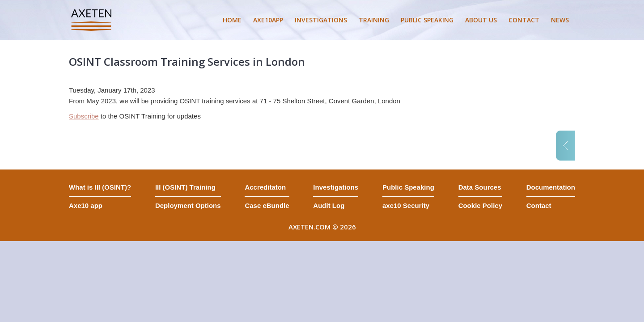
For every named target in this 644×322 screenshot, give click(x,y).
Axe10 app (86, 205)
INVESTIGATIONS (321, 20)
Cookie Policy (480, 205)
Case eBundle (267, 205)
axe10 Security (406, 205)
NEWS (560, 20)
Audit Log (329, 205)
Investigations (336, 187)
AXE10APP (268, 20)
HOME (232, 20)
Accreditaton (265, 187)
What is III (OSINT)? (100, 187)
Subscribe (84, 116)
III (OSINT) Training (185, 187)
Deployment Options (188, 205)
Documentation (551, 187)
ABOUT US (481, 20)
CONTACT (524, 20)
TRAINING (374, 20)
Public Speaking (408, 187)
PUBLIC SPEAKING (427, 20)
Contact (539, 205)
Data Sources (480, 187)
